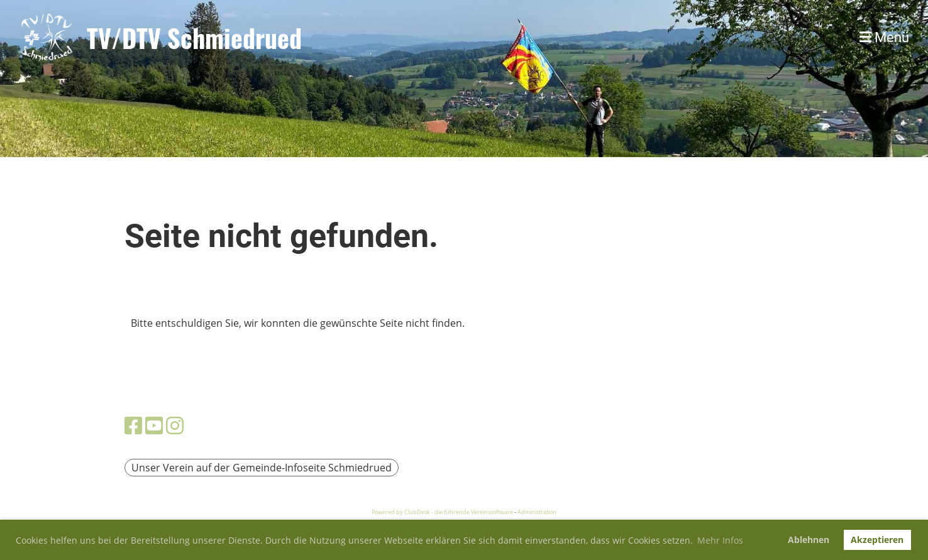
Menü (884, 37)
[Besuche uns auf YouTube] (154, 425)
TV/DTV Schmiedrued (194, 38)
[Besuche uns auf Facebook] (133, 425)
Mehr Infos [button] (720, 540)
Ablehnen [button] (809, 540)
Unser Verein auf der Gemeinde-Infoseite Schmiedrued (262, 468)
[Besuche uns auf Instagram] (175, 425)
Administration (537, 512)
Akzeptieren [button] (877, 540)
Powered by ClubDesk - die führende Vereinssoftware (442, 512)
